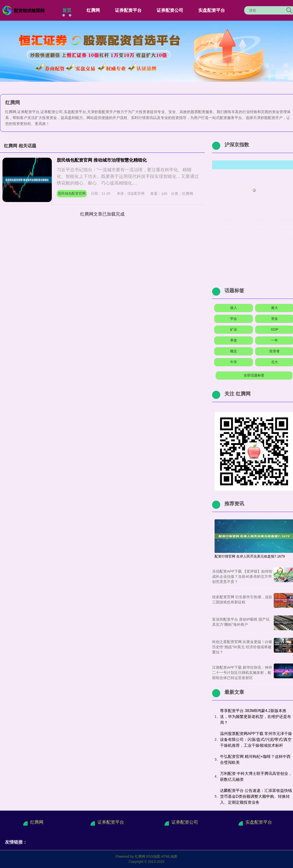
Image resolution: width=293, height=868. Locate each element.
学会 (234, 319)
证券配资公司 (170, 10)
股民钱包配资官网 (72, 193)
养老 (234, 340)
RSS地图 (153, 856)
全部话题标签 (254, 375)
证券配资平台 (128, 10)
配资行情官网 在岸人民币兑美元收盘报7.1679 (250, 556)
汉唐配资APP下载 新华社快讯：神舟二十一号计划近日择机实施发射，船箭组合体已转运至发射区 (242, 672)
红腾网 (93, 10)
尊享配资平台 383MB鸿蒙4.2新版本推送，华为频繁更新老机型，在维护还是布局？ (256, 717)
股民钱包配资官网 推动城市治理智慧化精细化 (102, 160)
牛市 (234, 362)
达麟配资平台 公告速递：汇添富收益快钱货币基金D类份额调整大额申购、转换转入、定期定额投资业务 (256, 796)
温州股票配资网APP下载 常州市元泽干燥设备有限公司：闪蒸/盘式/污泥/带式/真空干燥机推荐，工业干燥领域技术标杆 (256, 740)
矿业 (234, 329)
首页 (67, 10)
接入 (234, 308)
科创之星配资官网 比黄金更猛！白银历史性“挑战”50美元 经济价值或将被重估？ (242, 647)
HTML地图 (169, 856)
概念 (234, 351)
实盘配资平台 (212, 10)
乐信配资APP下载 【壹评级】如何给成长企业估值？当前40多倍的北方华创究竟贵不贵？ (242, 576)
